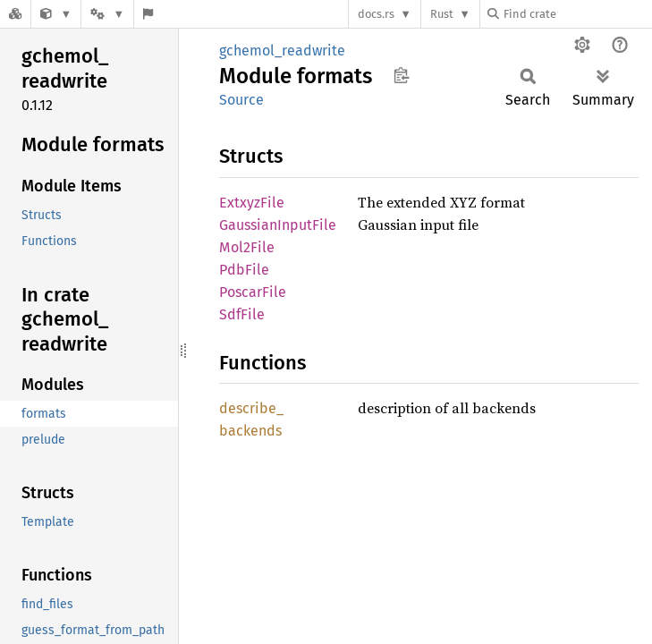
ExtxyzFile (252, 203)
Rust (442, 14)
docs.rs (376, 14)
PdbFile (244, 270)
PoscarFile (253, 292)
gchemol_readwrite (282, 51)
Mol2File (247, 247)
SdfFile (242, 314)
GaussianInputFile (278, 225)
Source (241, 100)
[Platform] (107, 14)
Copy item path (401, 75)
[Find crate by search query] (577, 14)
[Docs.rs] (15, 14)
